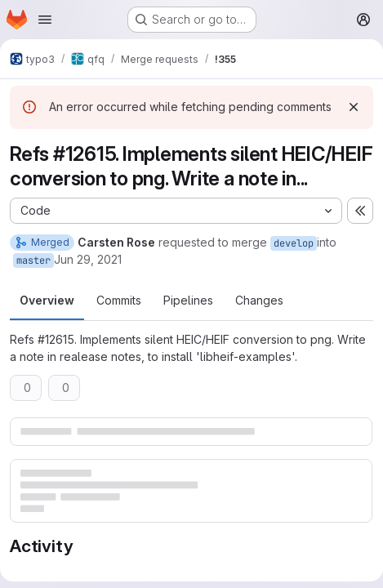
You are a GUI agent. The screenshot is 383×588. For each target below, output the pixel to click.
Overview (47, 300)
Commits (119, 300)
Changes (259, 300)
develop (294, 243)
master (33, 261)
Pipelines (188, 300)
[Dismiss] (354, 107)
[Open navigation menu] (45, 20)
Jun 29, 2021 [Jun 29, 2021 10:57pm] (88, 259)
